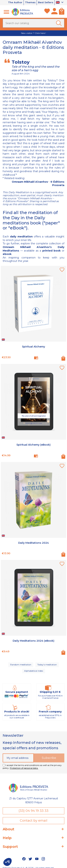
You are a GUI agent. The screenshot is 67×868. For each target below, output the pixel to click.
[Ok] (59, 23)
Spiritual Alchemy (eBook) (33, 445)
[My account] (54, 12)
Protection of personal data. (24, 768)
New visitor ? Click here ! (33, 33)
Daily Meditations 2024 (33, 543)
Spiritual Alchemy (33, 347)
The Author (15, 2)
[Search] (33, 23)
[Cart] (62, 12)
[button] (8, 862)
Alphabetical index (34, 671)
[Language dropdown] (60, 3)
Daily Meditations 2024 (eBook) (33, 641)
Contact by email (34, 821)
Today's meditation (47, 665)
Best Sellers (46, 2)
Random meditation (21, 665)
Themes (30, 2)
